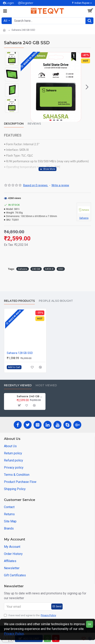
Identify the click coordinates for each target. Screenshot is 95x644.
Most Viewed (46, 385)
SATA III (49, 269)
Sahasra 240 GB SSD (30, 396)
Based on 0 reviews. (36, 185)
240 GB (36, 269)
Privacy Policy (14, 634)
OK (90, 624)
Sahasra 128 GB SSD (20, 353)
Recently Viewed (18, 385)
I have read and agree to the (30, 615)
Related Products (19, 301)
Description (14, 124)
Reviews (34, 124)
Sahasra (23, 269)
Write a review (60, 185)
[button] (87, 87)
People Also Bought (56, 301)
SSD (61, 269)
